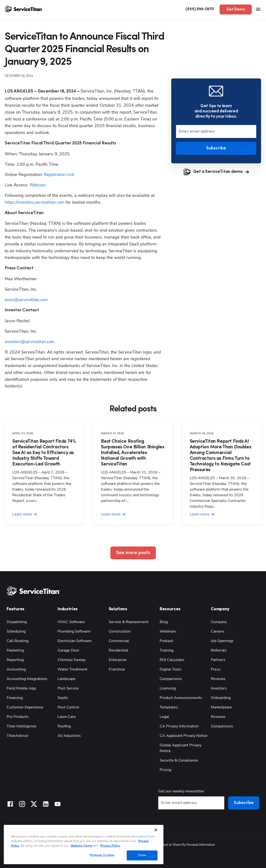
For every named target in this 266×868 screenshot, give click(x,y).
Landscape (67, 679)
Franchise (117, 669)
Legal (164, 717)
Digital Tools (171, 669)
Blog (164, 622)
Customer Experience (25, 707)
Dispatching (17, 622)
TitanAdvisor (18, 736)
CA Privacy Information (179, 726)
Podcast (166, 641)
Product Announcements (181, 698)
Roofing (64, 726)
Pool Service (68, 688)
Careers (218, 631)
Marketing (15, 650)
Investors (219, 688)
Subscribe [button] (216, 148)
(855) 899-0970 (200, 9)
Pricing (165, 770)
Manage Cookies (102, 855)
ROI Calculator (172, 660)
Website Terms (81, 846)
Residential (118, 650)
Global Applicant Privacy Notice (180, 748)
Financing (15, 698)
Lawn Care (67, 717)
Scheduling (16, 631)
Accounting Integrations (27, 679)
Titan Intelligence (22, 726)
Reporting (15, 660)
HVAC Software (71, 622)
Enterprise (118, 660)
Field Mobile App (21, 688)
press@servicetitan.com (27, 300)
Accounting (16, 669)
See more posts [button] (133, 553)
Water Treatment (72, 669)
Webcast (38, 185)
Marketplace (221, 707)
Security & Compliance (179, 760)
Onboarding (221, 698)
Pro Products (18, 717)
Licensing (168, 688)
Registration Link (60, 175)
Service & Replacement (129, 622)
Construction (120, 631)
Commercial (119, 641)
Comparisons (171, 679)
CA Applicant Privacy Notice (184, 736)
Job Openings (222, 641)
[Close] (156, 830)
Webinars (168, 631)
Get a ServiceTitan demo (216, 172)
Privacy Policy (110, 846)
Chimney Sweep (72, 660)
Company (219, 622)
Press (216, 669)
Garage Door (68, 650)
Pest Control (68, 707)
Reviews (218, 679)
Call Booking (18, 641)
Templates (169, 707)
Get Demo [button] (236, 9)
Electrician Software (75, 641)
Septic (63, 698)
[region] (84, 845)
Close (142, 855)
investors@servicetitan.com (31, 342)
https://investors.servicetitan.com (36, 202)
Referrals (219, 650)
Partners (218, 660)
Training (167, 650)
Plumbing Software (74, 631)
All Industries (69, 736)
